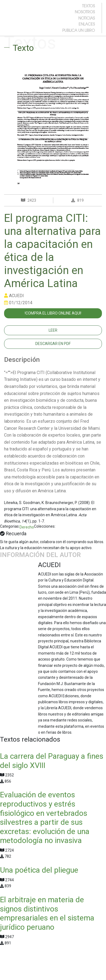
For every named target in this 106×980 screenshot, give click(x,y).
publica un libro (79, 30)
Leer (53, 330)
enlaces (87, 24)
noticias (87, 18)
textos (88, 6)
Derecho (27, 527)
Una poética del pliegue (39, 870)
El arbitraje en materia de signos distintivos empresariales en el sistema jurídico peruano (47, 913)
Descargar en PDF (53, 344)
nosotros (85, 12)
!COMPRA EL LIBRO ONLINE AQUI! (53, 313)
